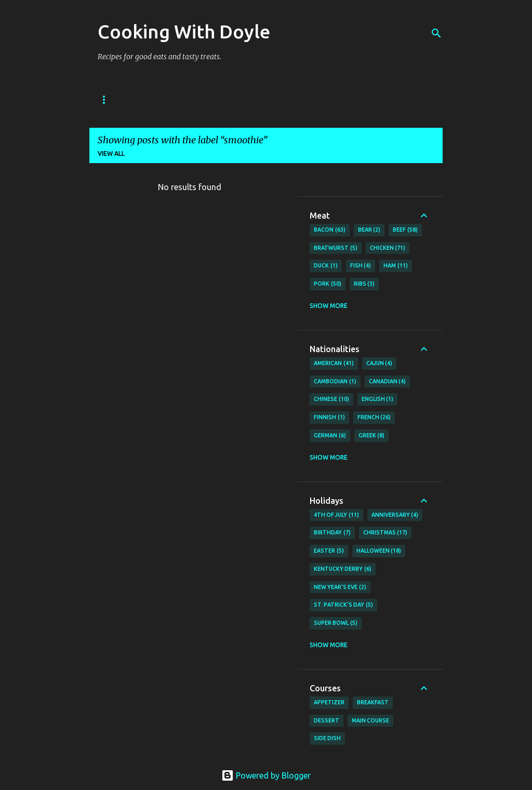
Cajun (380, 364)
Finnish (329, 418)
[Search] (436, 33)
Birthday (332, 533)
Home (108, 99)
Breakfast (373, 702)
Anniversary (395, 515)
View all (111, 153)
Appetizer (329, 702)
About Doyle (163, 99)
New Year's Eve (340, 587)
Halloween (379, 551)
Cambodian (335, 382)
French (374, 418)
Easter (329, 551)
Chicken (388, 248)
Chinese (331, 399)
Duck (326, 266)
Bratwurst (336, 248)
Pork (328, 284)
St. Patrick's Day (343, 605)
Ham (396, 266)
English (378, 399)
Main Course (370, 720)
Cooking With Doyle (184, 31)
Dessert (327, 720)
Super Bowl (336, 623)
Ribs (364, 284)
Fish (361, 266)
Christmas (385, 533)
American (334, 364)
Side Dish (327, 738)
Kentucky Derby (343, 569)
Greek (372, 436)
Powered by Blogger (266, 775)
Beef (405, 230)
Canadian (388, 382)
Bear (369, 230)
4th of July (336, 515)
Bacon (330, 230)
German (330, 436)
